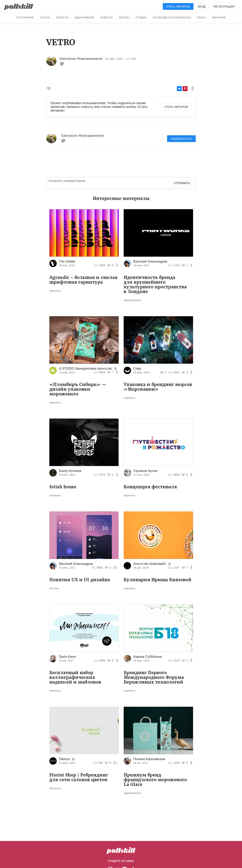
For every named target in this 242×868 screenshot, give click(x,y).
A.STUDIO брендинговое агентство (86, 369)
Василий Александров (150, 261)
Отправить (182, 183)
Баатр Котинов (70, 471)
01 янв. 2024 (114, 59)
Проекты (62, 17)
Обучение (219, 17)
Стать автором (178, 7)
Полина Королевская (149, 759)
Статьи (45, 17)
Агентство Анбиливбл (150, 564)
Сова (137, 369)
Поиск (201, 17)
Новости (106, 17)
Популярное (25, 17)
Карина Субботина (148, 657)
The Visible (67, 261)
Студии (141, 17)
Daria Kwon (67, 657)
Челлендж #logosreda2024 (171, 17)
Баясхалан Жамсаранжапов (81, 59)
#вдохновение (132, 300)
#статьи (54, 588)
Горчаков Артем (145, 471)
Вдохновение (84, 17)
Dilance (64, 759)
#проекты (55, 291)
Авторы (124, 17)
